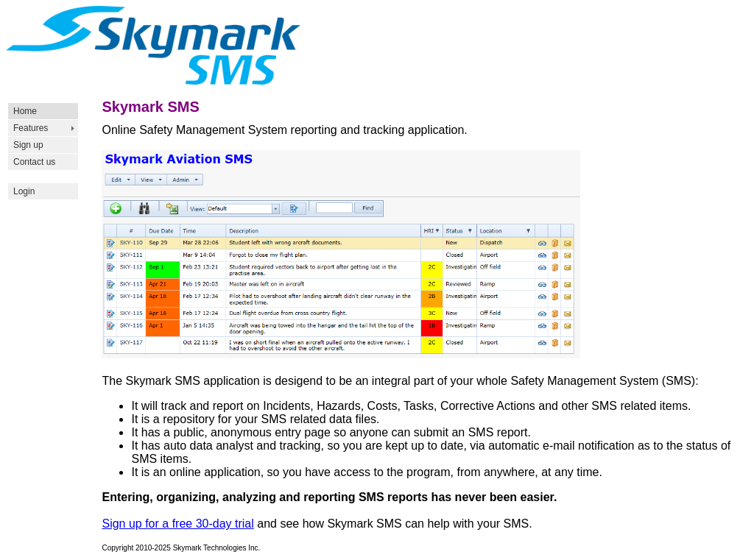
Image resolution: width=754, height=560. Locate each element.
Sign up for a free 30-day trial (177, 524)
